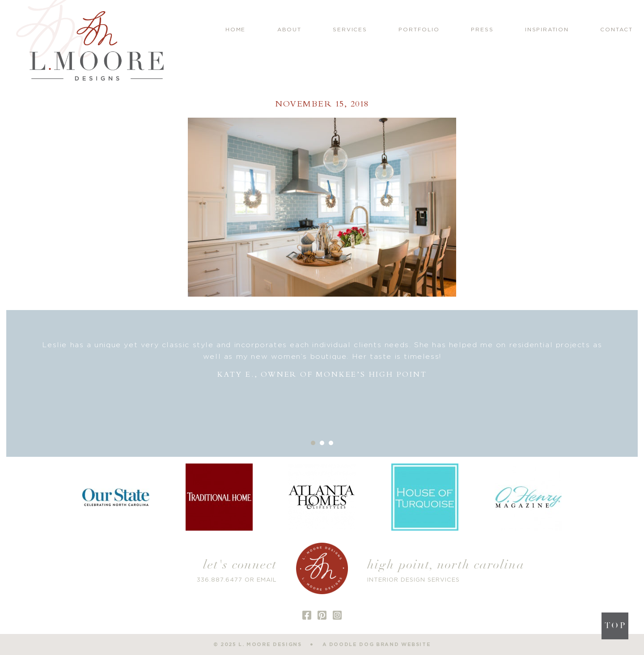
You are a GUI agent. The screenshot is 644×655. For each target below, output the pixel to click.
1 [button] (313, 443)
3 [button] (331, 443)
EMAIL (267, 580)
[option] (322, 360)
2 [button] (322, 443)
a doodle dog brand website (377, 644)
